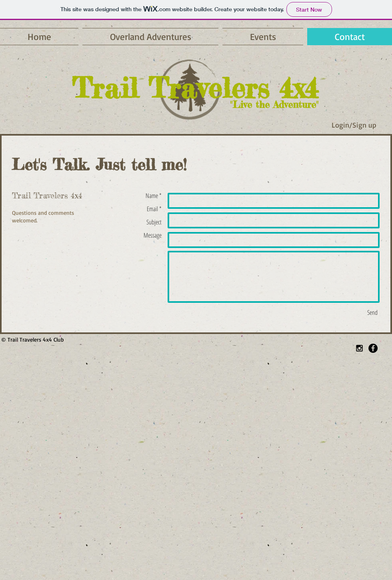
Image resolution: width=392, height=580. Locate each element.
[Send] (372, 312)
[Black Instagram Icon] (359, 348)
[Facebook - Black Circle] (373, 348)
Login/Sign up (354, 125)
